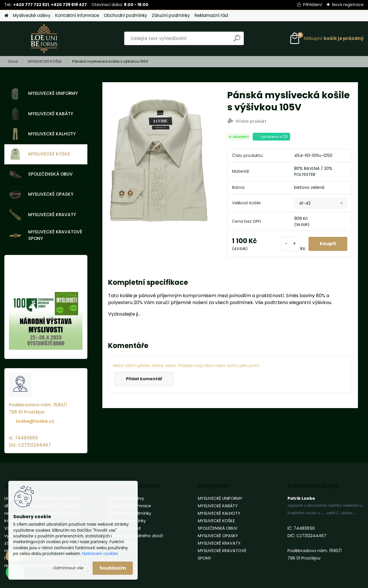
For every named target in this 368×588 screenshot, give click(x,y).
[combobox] (321, 203)
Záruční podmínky (171, 15)
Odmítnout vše (68, 568)
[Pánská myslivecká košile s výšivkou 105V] (158, 165)
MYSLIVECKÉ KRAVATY (43, 215)
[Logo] (44, 39)
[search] (237, 40)
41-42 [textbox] (305, 203)
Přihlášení (313, 5)
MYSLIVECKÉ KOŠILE (45, 61)
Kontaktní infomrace (77, 15)
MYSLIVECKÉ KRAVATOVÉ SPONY (46, 235)
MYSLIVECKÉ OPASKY (41, 195)
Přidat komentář (144, 379)
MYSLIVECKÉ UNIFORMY (43, 94)
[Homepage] (6, 16)
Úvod (13, 61)
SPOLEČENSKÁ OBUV (41, 174)
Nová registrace (348, 5)
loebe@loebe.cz (35, 421)
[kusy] (290, 244)
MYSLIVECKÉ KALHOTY (42, 134)
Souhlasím (113, 568)
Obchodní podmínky (125, 15)
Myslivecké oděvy (32, 15)
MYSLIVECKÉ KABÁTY (41, 114)
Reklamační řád (211, 15)
